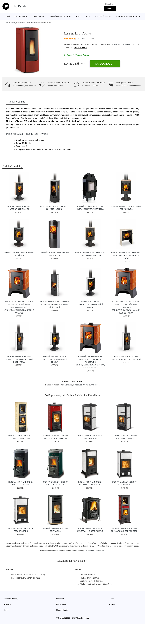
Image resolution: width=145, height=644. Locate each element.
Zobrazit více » (81, 48)
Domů (7, 16)
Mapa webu (61, 604)
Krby (88, 16)
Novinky (7, 604)
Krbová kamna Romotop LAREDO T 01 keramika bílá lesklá (55, 359)
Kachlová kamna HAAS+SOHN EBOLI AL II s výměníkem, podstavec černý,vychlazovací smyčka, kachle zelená (90, 362)
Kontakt (112, 604)
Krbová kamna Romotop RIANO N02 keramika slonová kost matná (126, 255)
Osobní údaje (62, 610)
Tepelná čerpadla (103, 16)
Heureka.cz (21, 23)
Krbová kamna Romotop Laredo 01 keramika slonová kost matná (19, 359)
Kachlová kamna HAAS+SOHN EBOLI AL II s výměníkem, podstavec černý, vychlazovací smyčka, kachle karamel (19, 307)
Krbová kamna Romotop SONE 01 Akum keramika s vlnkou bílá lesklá (55, 304)
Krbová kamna (21, 16)
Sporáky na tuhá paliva (61, 16)
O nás (111, 599)
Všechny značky (11, 599)
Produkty (13, 23)
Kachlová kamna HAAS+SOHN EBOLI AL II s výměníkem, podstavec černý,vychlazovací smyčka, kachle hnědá (126, 307)
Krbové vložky (39, 16)
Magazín (60, 599)
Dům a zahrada (31, 23)
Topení (97, 385)
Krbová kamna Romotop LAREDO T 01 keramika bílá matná (90, 304)
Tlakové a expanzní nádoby (128, 16)
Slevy (6, 610)
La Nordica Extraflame (121, 44)
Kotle (78, 16)
